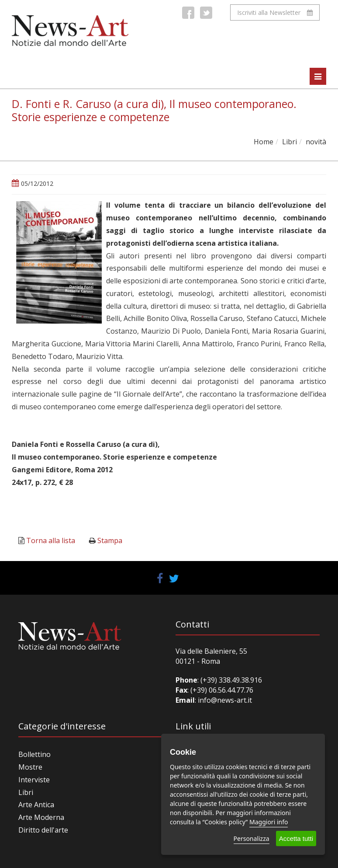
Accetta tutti (296, 838)
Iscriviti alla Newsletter (275, 12)
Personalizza (252, 838)
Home (264, 142)
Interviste (34, 780)
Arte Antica (36, 805)
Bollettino (34, 754)
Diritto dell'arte (43, 830)
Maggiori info (269, 822)
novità (316, 142)
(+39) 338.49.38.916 (230, 680)
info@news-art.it (225, 700)
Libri (290, 142)
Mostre (30, 767)
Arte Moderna (41, 817)
